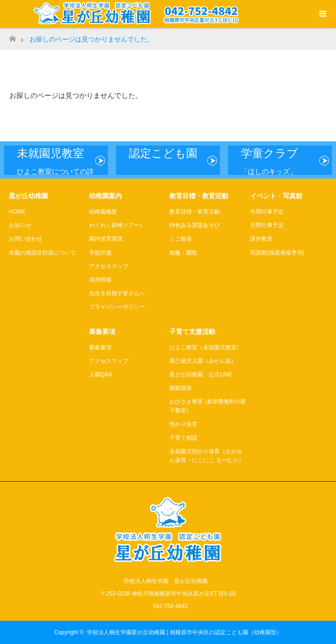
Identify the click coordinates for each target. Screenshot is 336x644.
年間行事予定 (267, 212)
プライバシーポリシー (117, 307)
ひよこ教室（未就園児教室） (206, 347)
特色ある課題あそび (195, 225)
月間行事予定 (267, 225)
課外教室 (261, 239)
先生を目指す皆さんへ (117, 293)
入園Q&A (101, 374)
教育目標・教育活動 (195, 212)
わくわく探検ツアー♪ (116, 225)
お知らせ (20, 225)
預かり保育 (183, 424)
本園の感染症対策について (42, 253)
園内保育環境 (106, 239)
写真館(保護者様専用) (277, 253)
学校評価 (100, 253)
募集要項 (100, 347)
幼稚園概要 (103, 212)
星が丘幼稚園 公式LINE (201, 374)
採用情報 (100, 280)
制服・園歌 (183, 253)
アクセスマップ (109, 266)
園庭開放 (181, 388)
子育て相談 (183, 438)
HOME (17, 212)
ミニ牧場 (181, 239)
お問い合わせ (26, 239)
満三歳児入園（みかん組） (203, 361)
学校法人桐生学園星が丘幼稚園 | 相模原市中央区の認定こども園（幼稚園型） (184, 632)
